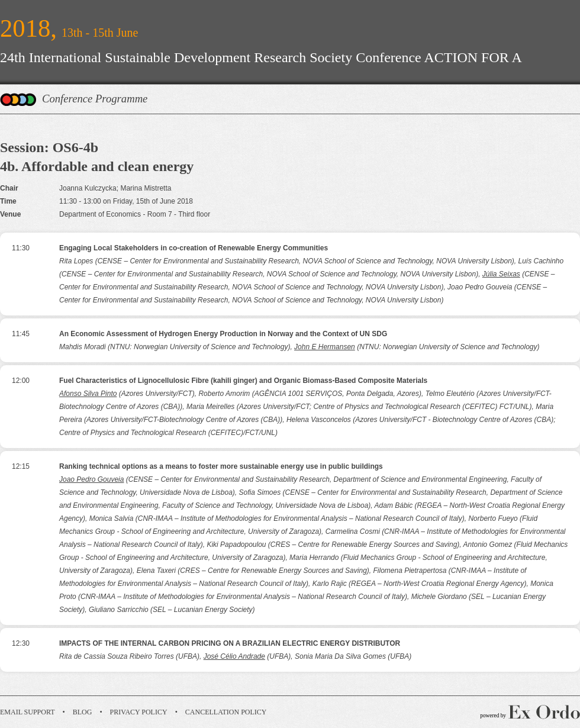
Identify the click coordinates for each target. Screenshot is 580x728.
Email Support (28, 712)
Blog (83, 712)
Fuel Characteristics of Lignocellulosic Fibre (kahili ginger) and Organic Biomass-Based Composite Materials (243, 381)
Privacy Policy (139, 712)
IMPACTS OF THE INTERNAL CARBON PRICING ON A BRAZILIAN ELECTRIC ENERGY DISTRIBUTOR (230, 643)
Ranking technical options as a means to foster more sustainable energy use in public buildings (221, 466)
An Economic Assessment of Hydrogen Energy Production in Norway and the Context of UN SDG (223, 334)
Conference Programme (95, 99)
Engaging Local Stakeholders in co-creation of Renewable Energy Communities (194, 248)
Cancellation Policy (226, 712)
